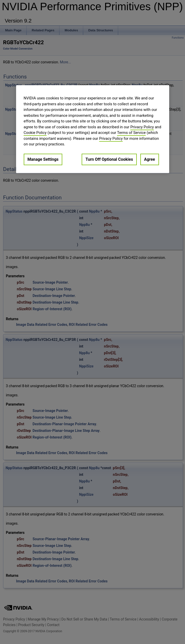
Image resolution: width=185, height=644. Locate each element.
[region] (93, 129)
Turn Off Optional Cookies (109, 159)
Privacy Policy (142, 127)
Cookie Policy (35, 133)
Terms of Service (131, 133)
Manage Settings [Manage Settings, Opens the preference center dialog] (43, 159)
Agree (150, 159)
